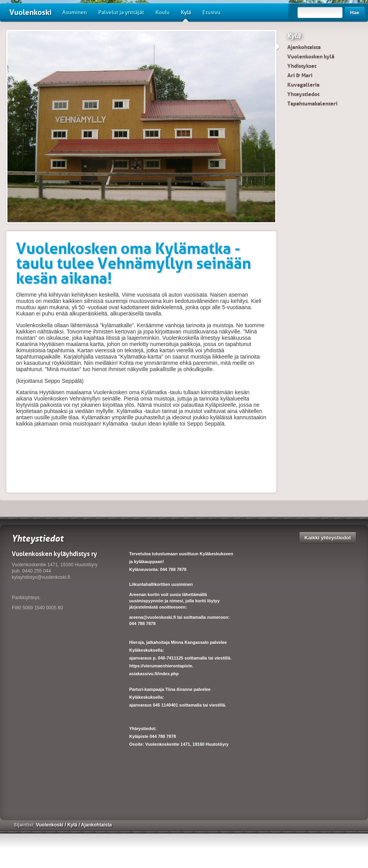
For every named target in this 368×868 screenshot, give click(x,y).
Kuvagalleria (303, 85)
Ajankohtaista (304, 47)
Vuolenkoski (31, 12)
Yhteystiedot (303, 94)
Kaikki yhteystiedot (328, 537)
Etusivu (211, 12)
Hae (355, 12)
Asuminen (75, 12)
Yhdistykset (302, 66)
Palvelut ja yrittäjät (121, 12)
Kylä (186, 15)
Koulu (162, 12)
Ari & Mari (300, 75)
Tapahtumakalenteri (312, 103)
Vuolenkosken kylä (311, 56)
